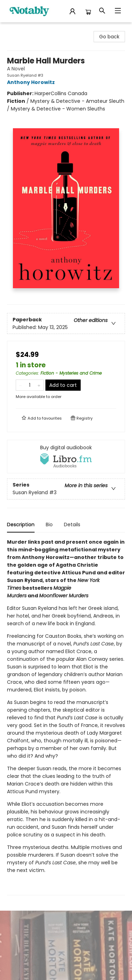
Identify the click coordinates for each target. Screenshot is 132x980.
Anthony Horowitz (32, 82)
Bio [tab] (49, 525)
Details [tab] (72, 525)
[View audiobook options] (66, 457)
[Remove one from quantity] (20, 385)
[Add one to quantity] (39, 385)
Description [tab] (21, 525)
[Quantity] (30, 385)
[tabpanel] (66, 717)
